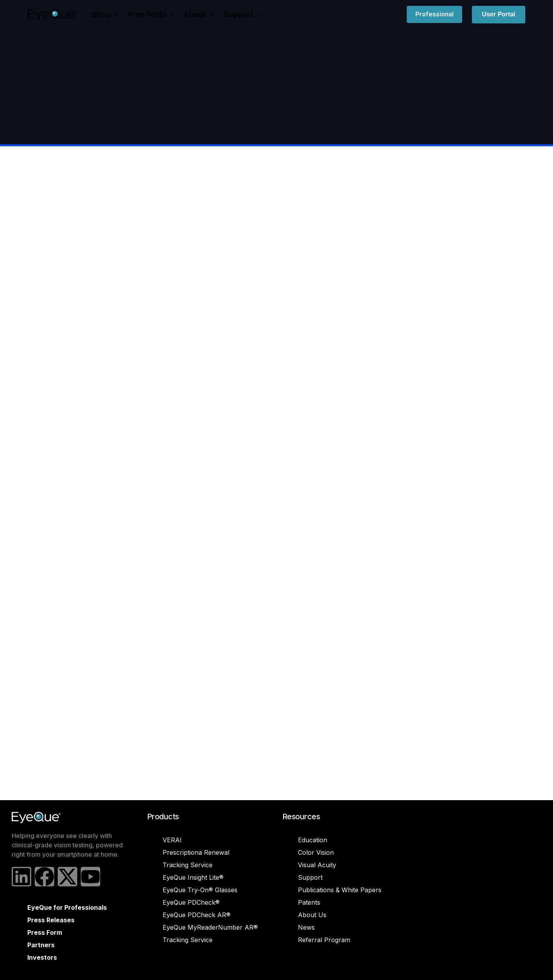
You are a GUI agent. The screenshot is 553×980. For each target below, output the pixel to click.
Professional (434, 14)
